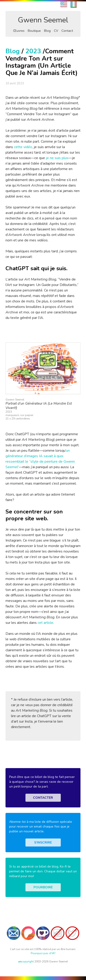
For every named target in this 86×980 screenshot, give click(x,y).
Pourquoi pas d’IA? (43, 953)
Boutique (34, 31)
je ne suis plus (57, 158)
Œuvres (19, 31)
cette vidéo (23, 147)
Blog (47, 31)
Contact (67, 31)
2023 (33, 51)
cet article (45, 623)
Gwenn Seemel (43, 20)
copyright (26, 961)
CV (56, 31)
